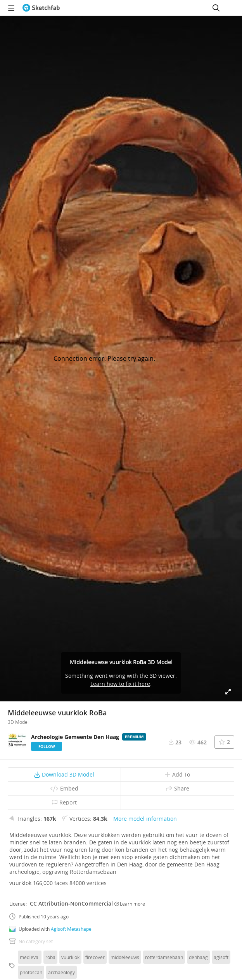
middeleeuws (125, 957)
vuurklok (70, 957)
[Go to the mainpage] (41, 8)
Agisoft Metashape (71, 929)
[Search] (216, 8)
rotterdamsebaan (164, 957)
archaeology (61, 972)
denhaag (198, 957)
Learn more (130, 904)
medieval (30, 957)
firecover (95, 957)
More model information (145, 819)
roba (50, 957)
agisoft (221, 957)
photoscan (31, 972)
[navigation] (11, 8)
